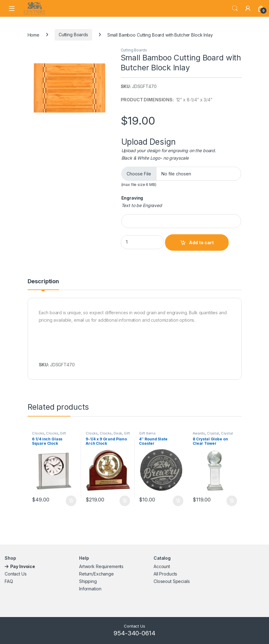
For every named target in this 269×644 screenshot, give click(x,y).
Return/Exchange (96, 574)
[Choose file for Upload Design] (181, 174)
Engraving (132, 198)
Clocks (38, 433)
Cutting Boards (73, 35)
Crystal (213, 433)
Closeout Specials (172, 581)
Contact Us (16, 574)
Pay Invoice (23, 566)
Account (162, 566)
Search (235, 8)
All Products (165, 574)
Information (90, 589)
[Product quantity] (142, 242)
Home (34, 35)
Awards (199, 433)
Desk (118, 433)
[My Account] (248, 8)
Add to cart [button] (71, 501)
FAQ (9, 581)
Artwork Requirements (101, 566)
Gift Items (147, 433)
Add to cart (201, 243)
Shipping (88, 581)
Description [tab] (43, 282)
